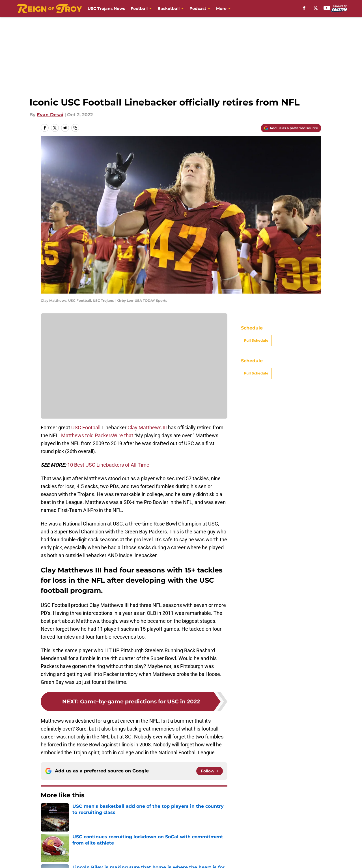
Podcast (198, 8)
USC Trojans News (106, 8)
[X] (316, 8)
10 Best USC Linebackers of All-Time (108, 465)
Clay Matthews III (147, 427)
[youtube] (327, 8)
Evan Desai (50, 115)
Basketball (169, 8)
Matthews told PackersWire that (97, 435)
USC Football (86, 427)
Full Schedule (256, 340)
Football (139, 8)
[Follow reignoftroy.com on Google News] (210, 771)
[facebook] (304, 8)
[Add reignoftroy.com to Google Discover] (291, 128)
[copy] (75, 128)
